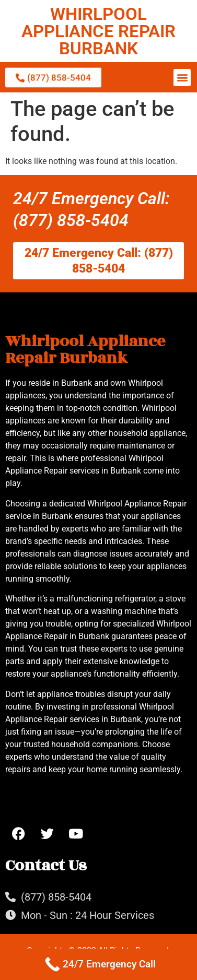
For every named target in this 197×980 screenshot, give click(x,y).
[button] (182, 78)
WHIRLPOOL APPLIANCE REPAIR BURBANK (98, 31)
